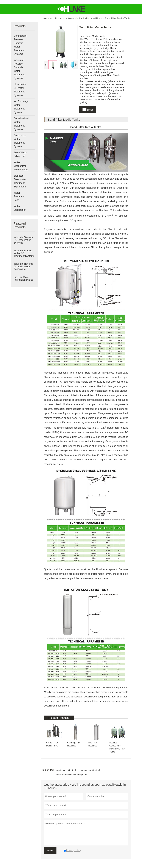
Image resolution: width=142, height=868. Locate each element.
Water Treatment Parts (19, 196)
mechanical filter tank (91, 770)
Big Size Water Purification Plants (23, 278)
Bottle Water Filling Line (20, 154)
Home (48, 18)
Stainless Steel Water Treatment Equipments (20, 181)
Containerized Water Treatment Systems (21, 124)
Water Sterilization (20, 208)
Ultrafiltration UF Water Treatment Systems (20, 90)
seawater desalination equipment (72, 775)
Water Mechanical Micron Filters (85, 18)
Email (87, 109)
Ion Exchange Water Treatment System (21, 107)
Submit (50, 851)
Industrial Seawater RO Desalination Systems (24, 240)
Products (60, 18)
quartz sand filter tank (66, 770)
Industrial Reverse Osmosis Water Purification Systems (23, 268)
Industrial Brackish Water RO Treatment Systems (24, 253)
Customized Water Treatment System (20, 141)
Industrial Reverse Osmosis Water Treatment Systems (19, 69)
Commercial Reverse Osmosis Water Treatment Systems (20, 45)
